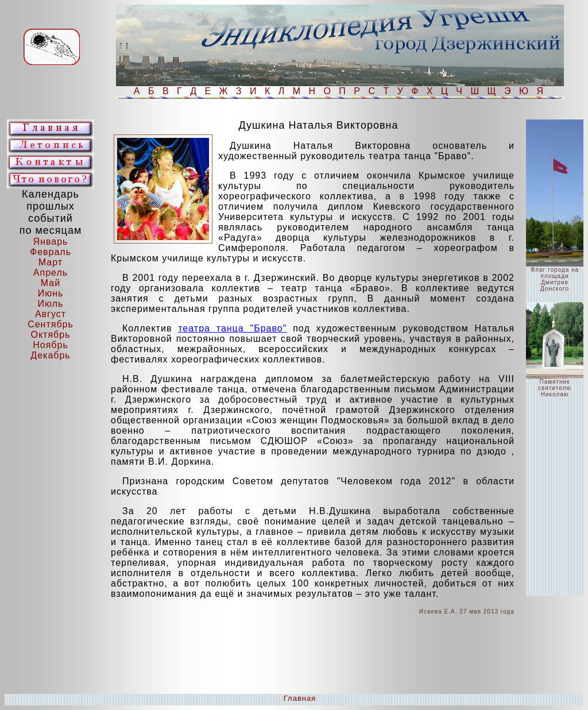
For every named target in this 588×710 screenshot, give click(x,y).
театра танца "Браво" (232, 328)
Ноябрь (51, 345)
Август (51, 314)
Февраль (51, 252)
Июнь (51, 293)
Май (51, 283)
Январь (51, 242)
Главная (300, 698)
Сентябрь (51, 324)
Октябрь (50, 335)
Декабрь (50, 355)
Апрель (51, 273)
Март (51, 262)
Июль (51, 304)
